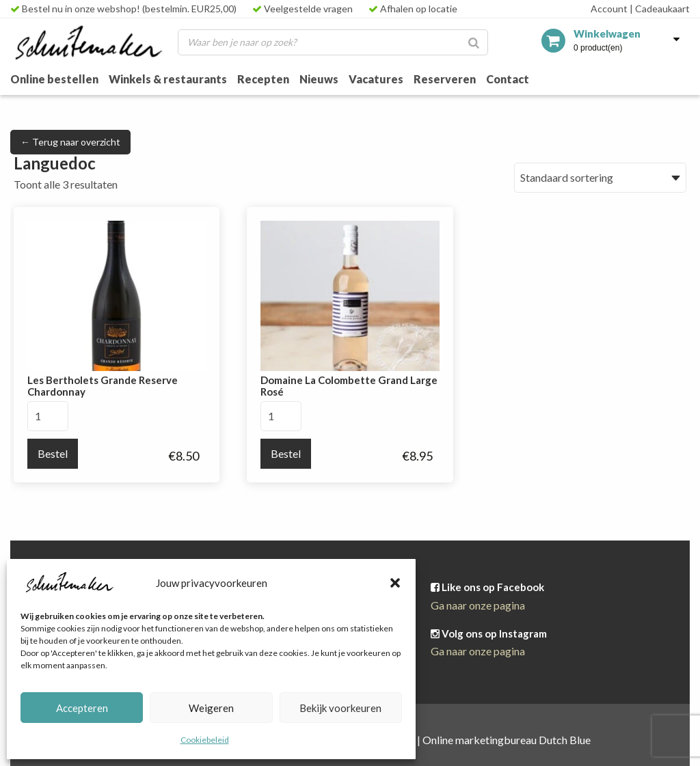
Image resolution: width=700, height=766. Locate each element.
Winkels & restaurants (168, 79)
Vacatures (376, 79)
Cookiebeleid (205, 740)
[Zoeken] (474, 42)
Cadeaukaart (660, 9)
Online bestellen (54, 79)
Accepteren (82, 708)
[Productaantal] (48, 416)
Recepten (263, 79)
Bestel (53, 453)
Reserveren (445, 79)
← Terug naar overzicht (70, 142)
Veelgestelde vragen (302, 9)
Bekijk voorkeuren (340, 708)
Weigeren (211, 708)
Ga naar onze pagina (478, 605)
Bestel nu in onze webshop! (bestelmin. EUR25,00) (123, 9)
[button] (395, 583)
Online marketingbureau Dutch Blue (507, 740)
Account (609, 9)
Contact (508, 79)
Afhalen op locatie (413, 9)
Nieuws (319, 79)
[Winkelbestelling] (600, 178)
